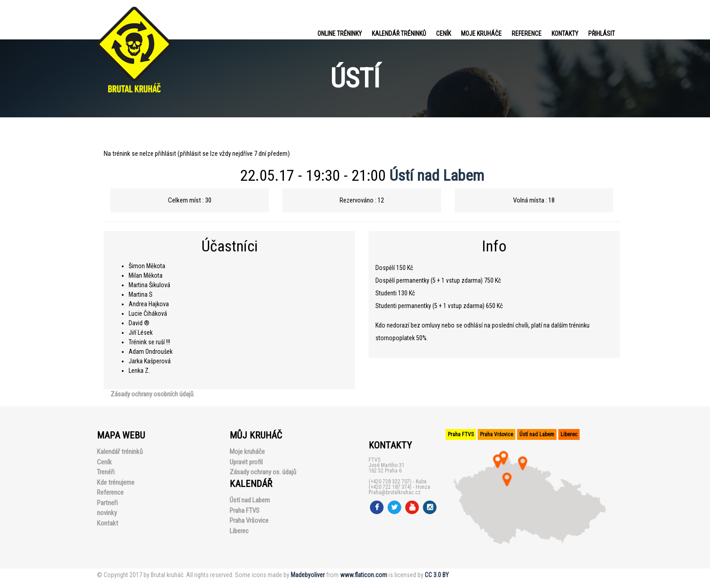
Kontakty (565, 34)
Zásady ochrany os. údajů (263, 472)
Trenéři (106, 472)
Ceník (444, 34)
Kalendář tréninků (399, 34)
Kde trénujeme (116, 482)
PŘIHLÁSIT (602, 34)
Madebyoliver (308, 575)
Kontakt (108, 523)
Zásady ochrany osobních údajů (152, 394)
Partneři (107, 503)
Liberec (239, 531)
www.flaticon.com (364, 575)
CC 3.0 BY (437, 575)
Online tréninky (340, 34)
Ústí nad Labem (437, 175)
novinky (107, 513)
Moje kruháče (481, 34)
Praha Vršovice (249, 521)
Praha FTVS (245, 511)
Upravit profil (246, 462)
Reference (527, 34)
